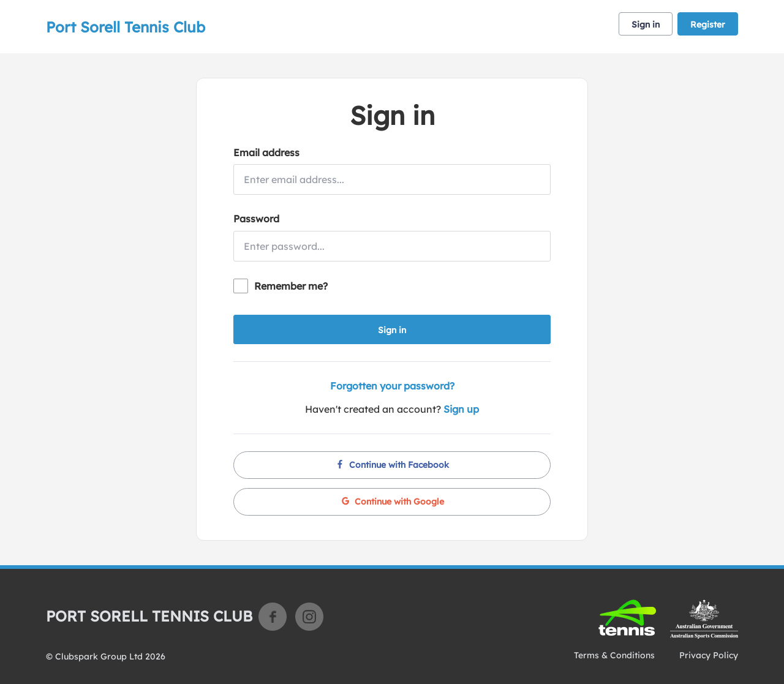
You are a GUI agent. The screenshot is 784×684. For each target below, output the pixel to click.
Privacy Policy (709, 655)
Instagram (309, 617)
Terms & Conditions (614, 655)
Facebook (273, 617)
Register (708, 24)
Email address (266, 152)
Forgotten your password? (392, 386)
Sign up (461, 409)
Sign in (646, 24)
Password (256, 219)
